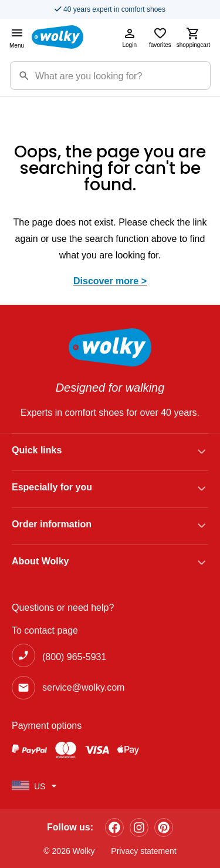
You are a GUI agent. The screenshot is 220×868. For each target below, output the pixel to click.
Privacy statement (143, 851)
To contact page (45, 630)
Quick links (37, 450)
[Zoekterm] (123, 75)
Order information (52, 524)
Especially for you (52, 487)
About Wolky (40, 561)
